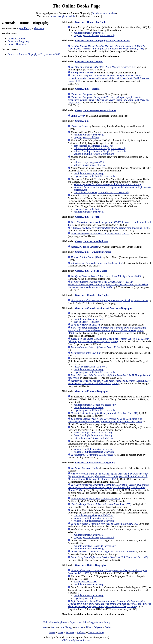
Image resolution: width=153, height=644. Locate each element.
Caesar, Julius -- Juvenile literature (93, 252)
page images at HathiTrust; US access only (94, 35)
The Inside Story (96, 632)
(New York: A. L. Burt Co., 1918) (105, 413)
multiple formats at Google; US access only (95, 405)
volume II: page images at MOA (89, 165)
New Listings (66, 627)
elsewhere (39, 28)
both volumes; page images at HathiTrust (94, 146)
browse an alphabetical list (63, 16)
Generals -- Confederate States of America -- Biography (104, 308)
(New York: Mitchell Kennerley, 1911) (104, 67)
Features (70, 632)
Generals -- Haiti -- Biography (91, 565)
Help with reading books (55, 622)
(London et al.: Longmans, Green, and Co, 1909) (103, 552)
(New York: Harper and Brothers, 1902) (97, 263)
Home (45, 627)
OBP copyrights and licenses (76, 640)
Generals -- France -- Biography (92, 391)
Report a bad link (78, 622)
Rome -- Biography (17, 44)
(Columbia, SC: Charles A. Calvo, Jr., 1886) (109, 604)
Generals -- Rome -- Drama (89, 62)
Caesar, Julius (82, 121)
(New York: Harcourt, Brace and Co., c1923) (100, 234)
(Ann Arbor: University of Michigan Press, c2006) (106, 276)
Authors (79, 627)
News (60, 632)
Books (52, 632)
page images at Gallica (85, 598)
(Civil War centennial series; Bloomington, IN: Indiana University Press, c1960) (107, 330)
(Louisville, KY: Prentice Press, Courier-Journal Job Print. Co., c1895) (110, 382)
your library (25, 28)
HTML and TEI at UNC (85, 582)
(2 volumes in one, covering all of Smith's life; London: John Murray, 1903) (108, 487)
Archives (81, 632)
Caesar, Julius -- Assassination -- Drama (96, 110)
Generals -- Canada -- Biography (92, 295)
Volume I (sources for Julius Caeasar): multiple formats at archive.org (107, 184)
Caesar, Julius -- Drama (87, 89)
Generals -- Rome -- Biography (91, 22)
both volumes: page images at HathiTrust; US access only (101, 193)
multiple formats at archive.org (89, 33)
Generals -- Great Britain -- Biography (95, 463)
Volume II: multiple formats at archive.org (94, 452)
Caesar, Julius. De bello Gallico (91, 271)
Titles (88, 627)
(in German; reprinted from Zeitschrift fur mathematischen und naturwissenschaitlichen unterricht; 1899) (108, 285)
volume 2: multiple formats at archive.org (94, 154)
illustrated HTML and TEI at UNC (90, 367)
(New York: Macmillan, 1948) (110, 228)
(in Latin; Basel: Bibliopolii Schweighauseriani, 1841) (106, 47)
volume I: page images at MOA (89, 162)
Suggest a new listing (99, 622)
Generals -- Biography (18, 41)
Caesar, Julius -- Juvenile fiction (92, 241)
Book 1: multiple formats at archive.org (93, 433)
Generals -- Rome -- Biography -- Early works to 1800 (34, 54)
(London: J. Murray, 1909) (105, 524)
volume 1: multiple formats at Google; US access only (100, 148)
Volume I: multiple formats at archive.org (94, 449)
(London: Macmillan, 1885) (101, 504)
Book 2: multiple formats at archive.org (93, 435)
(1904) (86, 257)
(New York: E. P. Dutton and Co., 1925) (109, 557)
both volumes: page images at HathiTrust (94, 438)
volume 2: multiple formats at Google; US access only (100, 151)
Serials (108, 627)
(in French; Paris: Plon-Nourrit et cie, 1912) (105, 420)
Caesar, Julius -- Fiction (87, 217)
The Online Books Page (76, 6)
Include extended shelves (104, 13)
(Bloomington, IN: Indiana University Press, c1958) (109, 340)
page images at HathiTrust (86, 137)
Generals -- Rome (16, 39)
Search (54, 627)
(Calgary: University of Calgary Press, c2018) (109, 300)
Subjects (98, 627)
